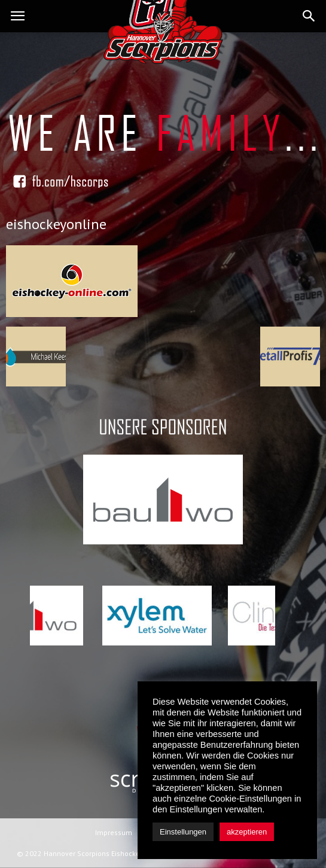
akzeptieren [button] (247, 832)
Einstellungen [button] (183, 832)
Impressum (114, 832)
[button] (309, 16)
